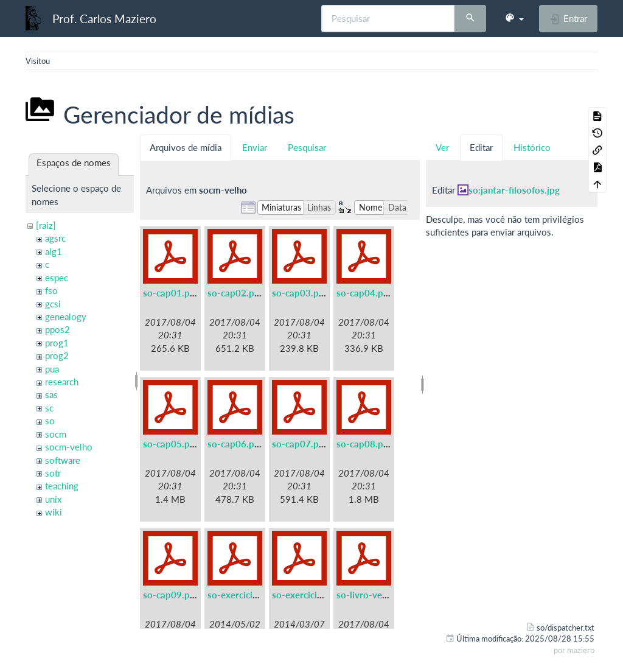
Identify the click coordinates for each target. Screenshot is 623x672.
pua (52, 369)
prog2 (57, 355)
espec (57, 278)
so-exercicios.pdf (308, 595)
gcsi (53, 304)
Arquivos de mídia (186, 147)
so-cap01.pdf (171, 293)
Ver (442, 147)
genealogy (66, 317)
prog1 (57, 343)
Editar (481, 147)
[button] (514, 18)
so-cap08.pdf (364, 444)
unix (53, 499)
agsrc (55, 238)
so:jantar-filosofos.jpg (514, 190)
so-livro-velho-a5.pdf (381, 595)
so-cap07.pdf (300, 444)
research (62, 382)
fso (51, 290)
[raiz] (46, 225)
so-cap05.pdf (171, 444)
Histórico (532, 147)
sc (49, 408)
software (63, 460)
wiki (54, 512)
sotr (53, 473)
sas (51, 394)
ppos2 (57, 329)
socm (56, 434)
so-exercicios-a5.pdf (250, 595)
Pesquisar (307, 147)
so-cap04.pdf (364, 293)
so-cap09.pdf (171, 595)
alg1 (54, 251)
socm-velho (69, 447)
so (50, 421)
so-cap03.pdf (300, 293)
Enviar (255, 147)
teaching (62, 486)
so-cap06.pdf (235, 444)
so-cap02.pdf (235, 293)
